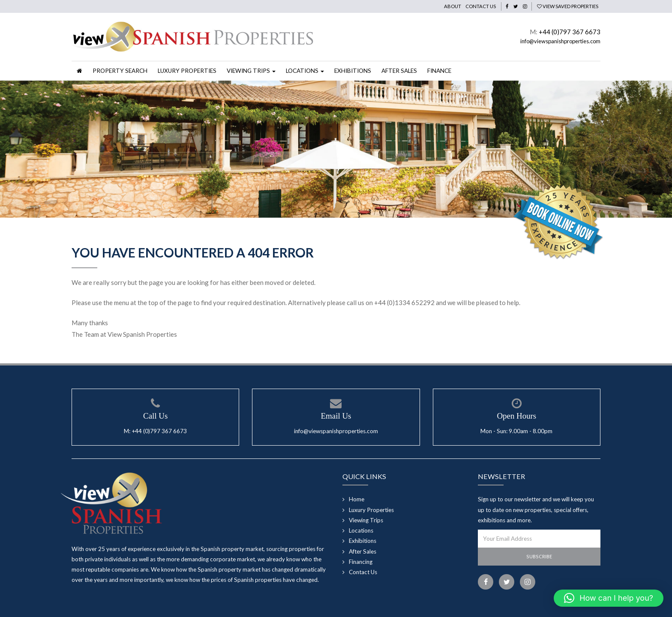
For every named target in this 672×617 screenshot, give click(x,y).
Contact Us (481, 6)
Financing (361, 562)
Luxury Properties (187, 71)
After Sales (399, 71)
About (453, 6)
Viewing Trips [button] (251, 71)
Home (357, 499)
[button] (609, 598)
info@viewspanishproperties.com (560, 41)
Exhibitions (353, 71)
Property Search (120, 71)
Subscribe (539, 556)
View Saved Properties (568, 6)
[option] (336, 149)
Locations (361, 530)
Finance (439, 71)
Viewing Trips (366, 520)
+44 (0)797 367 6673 (570, 32)
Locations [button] (305, 71)
